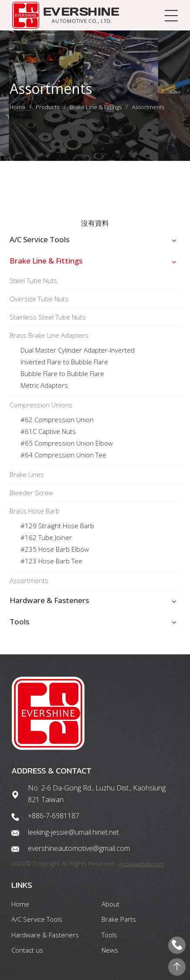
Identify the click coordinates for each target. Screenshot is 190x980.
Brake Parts (119, 919)
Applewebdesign (141, 864)
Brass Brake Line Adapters (49, 335)
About (110, 904)
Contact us (27, 950)
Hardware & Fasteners (49, 600)
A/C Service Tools (39, 239)
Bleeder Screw (31, 493)
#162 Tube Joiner (47, 537)
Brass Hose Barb (35, 511)
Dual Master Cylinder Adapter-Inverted (78, 350)
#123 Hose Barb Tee (51, 561)
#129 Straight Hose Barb (57, 526)
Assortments (148, 107)
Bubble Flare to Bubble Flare (62, 373)
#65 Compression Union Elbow (67, 443)
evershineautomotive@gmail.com (79, 848)
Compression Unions (41, 405)
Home (17, 107)
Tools (19, 622)
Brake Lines (27, 474)
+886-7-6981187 (54, 816)
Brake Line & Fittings (96, 107)
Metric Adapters (44, 385)
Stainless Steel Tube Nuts (48, 317)
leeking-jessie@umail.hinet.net (73, 832)
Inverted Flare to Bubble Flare (64, 362)
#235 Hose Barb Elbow (55, 549)
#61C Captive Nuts (48, 431)
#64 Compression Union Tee (63, 455)
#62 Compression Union (57, 420)
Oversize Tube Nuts (39, 299)
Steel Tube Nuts (33, 280)
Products (47, 107)
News (110, 950)
